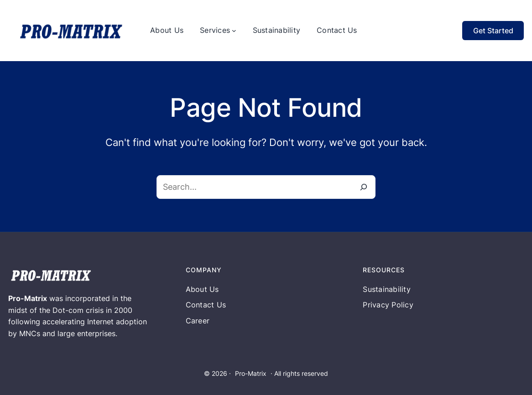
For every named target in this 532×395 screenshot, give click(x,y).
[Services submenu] (234, 31)
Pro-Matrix (251, 373)
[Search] (364, 187)
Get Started (493, 31)
